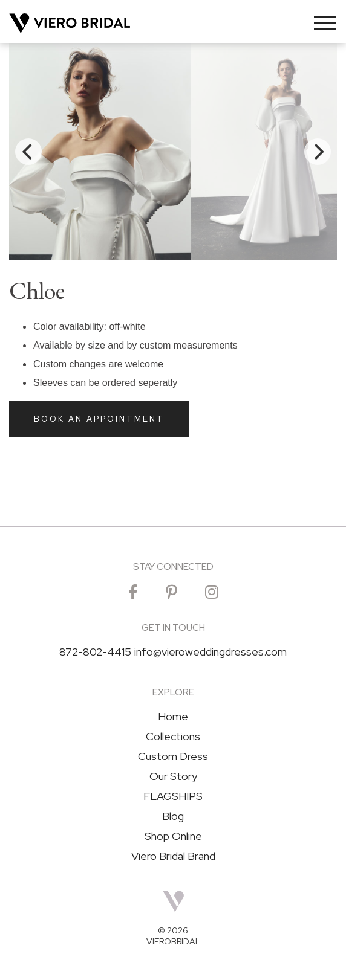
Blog (173, 816)
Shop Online (173, 836)
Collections (173, 737)
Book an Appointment (99, 419)
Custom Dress (173, 756)
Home (173, 717)
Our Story (173, 776)
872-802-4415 (95, 652)
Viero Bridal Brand (173, 856)
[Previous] (28, 152)
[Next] (318, 152)
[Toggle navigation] (325, 23)
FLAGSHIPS (173, 796)
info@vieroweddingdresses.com (211, 652)
